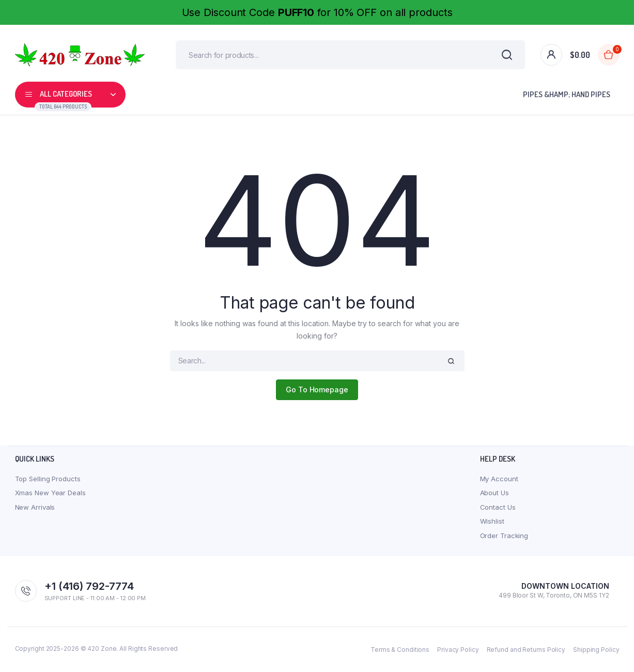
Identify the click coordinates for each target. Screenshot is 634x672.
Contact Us (498, 509)
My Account (499, 480)
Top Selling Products (48, 480)
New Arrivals (35, 509)
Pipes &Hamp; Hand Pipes (567, 96)
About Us (494, 495)
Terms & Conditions (400, 651)
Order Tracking (504, 537)
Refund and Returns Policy (526, 651)
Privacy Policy (458, 651)
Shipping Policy (596, 651)
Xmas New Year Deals (50, 495)
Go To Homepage (317, 392)
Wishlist (492, 523)
